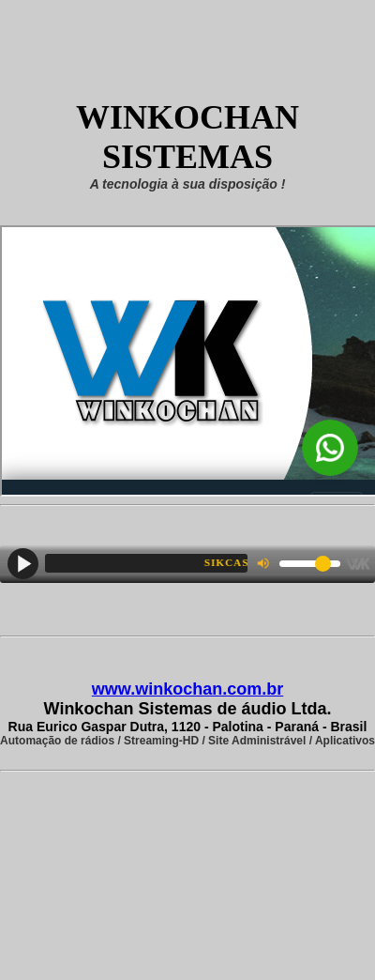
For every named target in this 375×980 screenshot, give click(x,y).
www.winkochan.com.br (187, 689)
